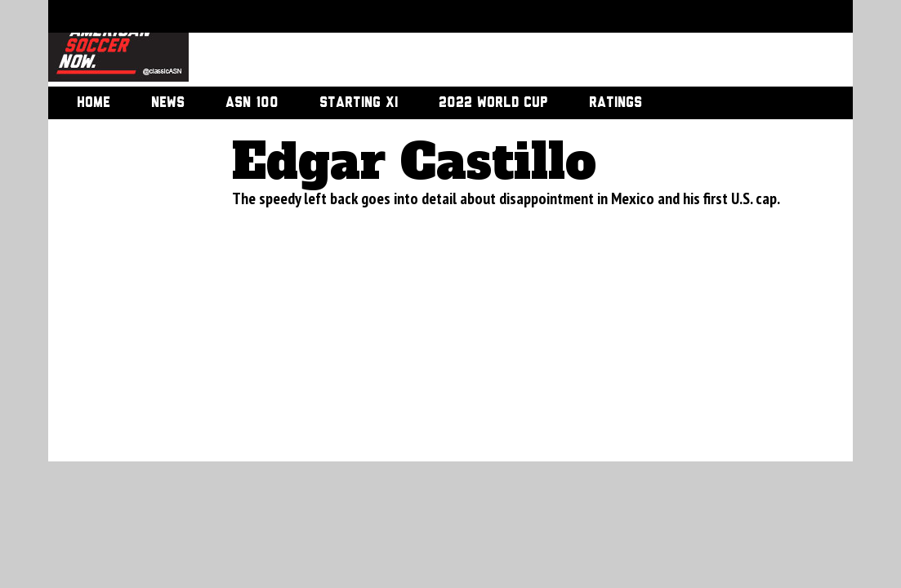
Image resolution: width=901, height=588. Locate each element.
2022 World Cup (493, 103)
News (168, 103)
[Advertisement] (502, 45)
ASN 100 (252, 103)
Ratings (616, 103)
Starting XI (359, 103)
